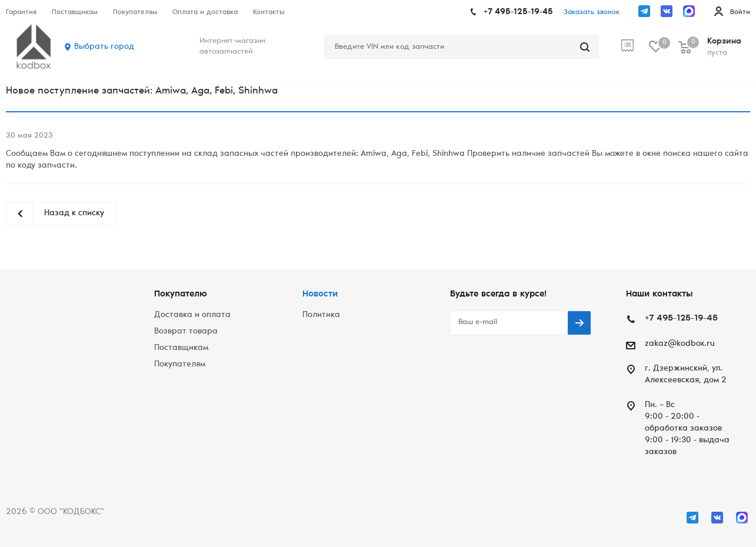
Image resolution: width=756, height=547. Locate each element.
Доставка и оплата (192, 315)
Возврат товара (186, 332)
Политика (321, 315)
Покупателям (180, 365)
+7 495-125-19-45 (518, 12)
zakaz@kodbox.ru (680, 344)
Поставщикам (181, 348)
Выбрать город (104, 47)
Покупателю (181, 294)
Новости (320, 294)
